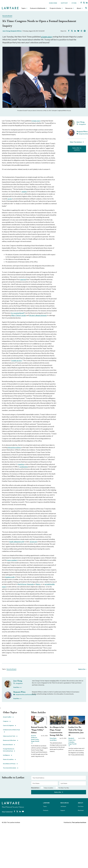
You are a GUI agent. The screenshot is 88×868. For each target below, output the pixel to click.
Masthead (81, 810)
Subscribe (53, 3)
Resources (69, 8)
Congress (7, 721)
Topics (23, 8)
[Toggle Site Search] (86, 8)
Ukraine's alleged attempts (38, 315)
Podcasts (46, 810)
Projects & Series (55, 8)
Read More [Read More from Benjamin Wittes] (16, 699)
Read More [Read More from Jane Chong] (16, 687)
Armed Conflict (8, 717)
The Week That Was (64, 788)
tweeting (21, 464)
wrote (10, 199)
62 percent (33, 542)
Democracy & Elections (11, 740)
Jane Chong (6, 31)
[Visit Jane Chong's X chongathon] (81, 124)
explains (24, 192)
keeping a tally (10, 577)
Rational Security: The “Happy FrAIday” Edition (39, 730)
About (79, 8)
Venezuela (30, 584)
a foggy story (47, 37)
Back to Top (82, 669)
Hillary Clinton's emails (18, 315)
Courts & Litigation (9, 725)
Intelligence (7, 755)
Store (74, 3)
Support (64, 3)
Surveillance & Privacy (10, 764)
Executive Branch (7, 16)
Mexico (38, 584)
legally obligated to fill (16, 542)
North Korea (22, 584)
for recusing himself (17, 313)
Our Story (81, 806)
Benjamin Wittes (16, 31)
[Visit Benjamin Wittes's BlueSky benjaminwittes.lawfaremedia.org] (25, 694)
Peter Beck (53, 738)
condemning (23, 467)
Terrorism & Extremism (11, 768)
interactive (11, 447)
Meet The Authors (76, 142)
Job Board (63, 806)
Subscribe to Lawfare (77, 149)
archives (18, 447)
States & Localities (9, 759)
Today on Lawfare (48, 788)
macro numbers (12, 560)
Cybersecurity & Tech (10, 736)
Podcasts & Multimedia (38, 8)
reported (23, 279)
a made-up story (17, 360)
